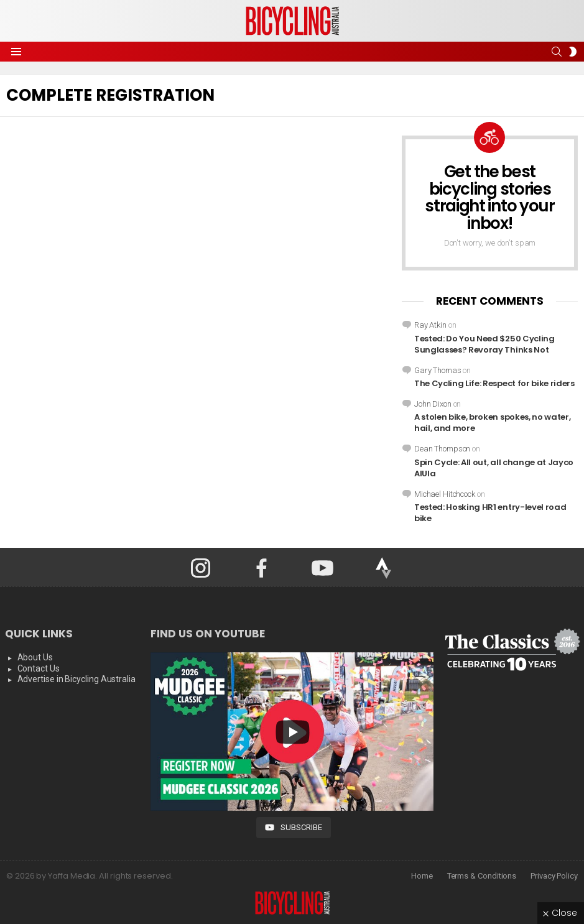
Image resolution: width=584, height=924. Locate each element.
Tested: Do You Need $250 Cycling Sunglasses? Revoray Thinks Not (484, 344)
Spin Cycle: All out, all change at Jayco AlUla (494, 468)
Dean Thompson (442, 449)
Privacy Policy (554, 876)
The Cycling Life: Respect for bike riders (494, 383)
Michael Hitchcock (445, 494)
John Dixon (433, 404)
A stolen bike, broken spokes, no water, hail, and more (492, 423)
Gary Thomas (438, 370)
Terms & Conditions (482, 876)
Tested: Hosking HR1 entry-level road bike (490, 513)
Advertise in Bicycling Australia (76, 679)
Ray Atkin (430, 325)
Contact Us (39, 668)
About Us (35, 657)
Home (422, 876)
